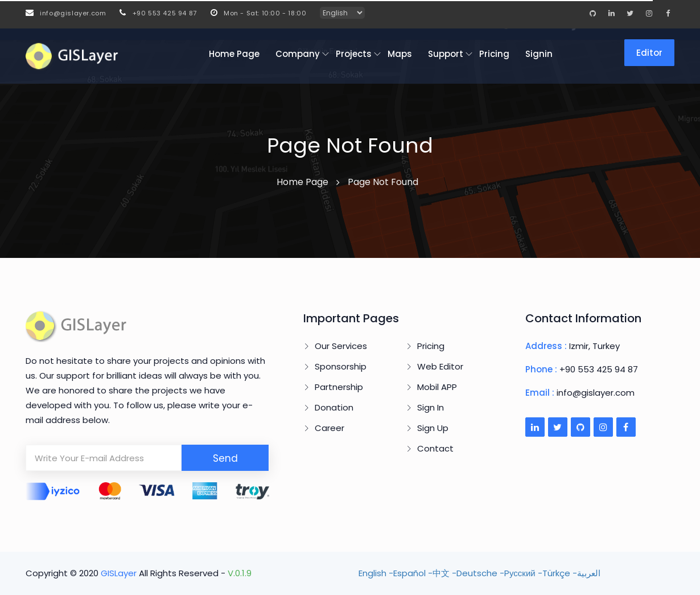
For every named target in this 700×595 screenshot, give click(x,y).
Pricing (494, 54)
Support (446, 54)
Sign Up (433, 428)
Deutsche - (480, 573)
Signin (539, 54)
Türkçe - (560, 573)
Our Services (341, 346)
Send (225, 458)
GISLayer (120, 573)
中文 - (444, 573)
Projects (354, 54)
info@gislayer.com (66, 13)
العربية (589, 573)
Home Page (234, 54)
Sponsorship (341, 366)
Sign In (431, 407)
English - (376, 573)
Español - (413, 573)
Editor (649, 53)
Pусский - (523, 573)
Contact (435, 448)
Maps (400, 54)
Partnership (339, 387)
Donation (334, 407)
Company (298, 54)
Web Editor (440, 366)
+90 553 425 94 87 (158, 13)
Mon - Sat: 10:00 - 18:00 (259, 13)
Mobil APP (437, 387)
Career (330, 428)
